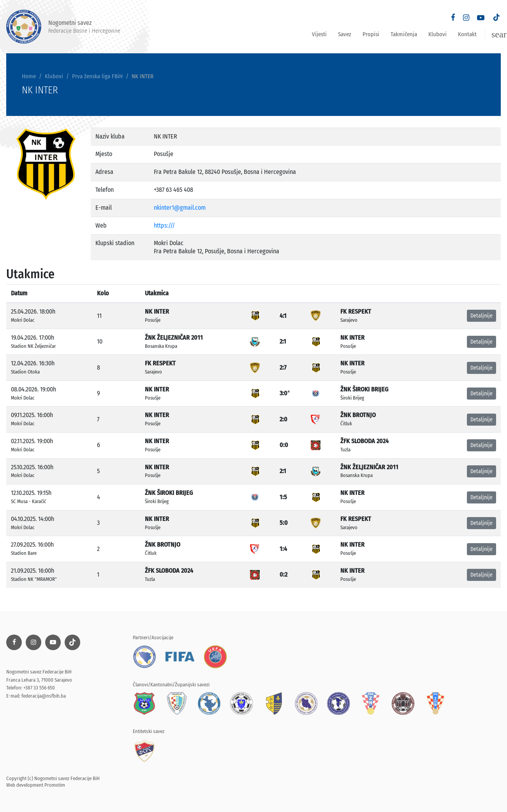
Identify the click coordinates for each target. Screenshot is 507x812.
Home (29, 76)
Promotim (55, 785)
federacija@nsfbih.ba (44, 696)
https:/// (164, 225)
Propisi (371, 34)
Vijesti (319, 34)
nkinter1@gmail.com (180, 208)
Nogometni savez (63, 27)
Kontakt (467, 34)
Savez (345, 34)
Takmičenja (404, 34)
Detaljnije (481, 316)
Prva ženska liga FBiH (97, 76)
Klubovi (437, 34)
